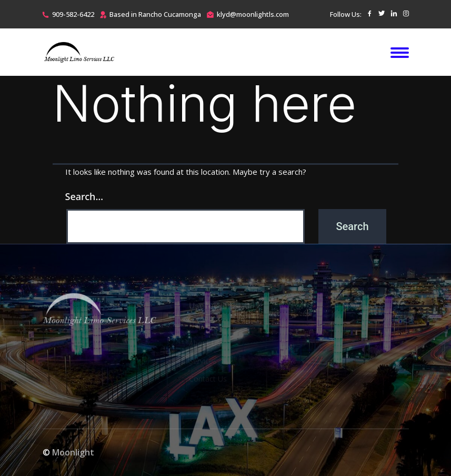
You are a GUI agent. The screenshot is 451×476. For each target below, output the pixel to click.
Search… (84, 196)
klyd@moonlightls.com (253, 14)
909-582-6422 (73, 14)
